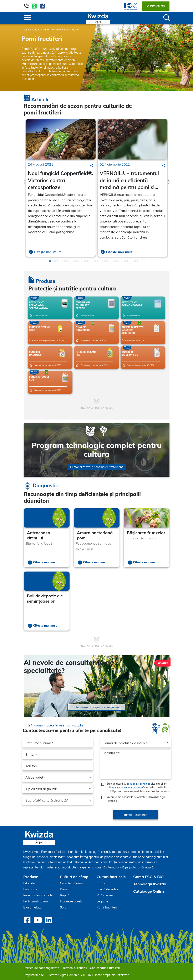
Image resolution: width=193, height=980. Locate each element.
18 (107, 261)
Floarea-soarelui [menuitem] (72, 901)
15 (97, 261)
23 (123, 261)
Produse (31, 877)
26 (133, 261)
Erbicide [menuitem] (29, 883)
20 (113, 261)
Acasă (25, 30)
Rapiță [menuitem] (65, 895)
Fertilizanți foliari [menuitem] (36, 901)
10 (80, 261)
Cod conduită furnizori (105, 968)
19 (110, 261)
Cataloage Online (149, 891)
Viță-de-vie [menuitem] (105, 895)
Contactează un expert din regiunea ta (97, 707)
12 (87, 261)
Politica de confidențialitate (127, 787)
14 (93, 261)
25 (130, 261)
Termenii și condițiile (139, 784)
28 (140, 261)
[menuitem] (128, 6)
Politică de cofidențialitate (41, 968)
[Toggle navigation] (27, 18)
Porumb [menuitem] (66, 889)
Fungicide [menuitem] (30, 889)
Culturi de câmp (74, 877)
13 (90, 261)
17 (103, 261)
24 (127, 261)
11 (83, 261)
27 (137, 261)
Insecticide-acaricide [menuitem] (38, 895)
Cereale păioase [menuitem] (72, 883)
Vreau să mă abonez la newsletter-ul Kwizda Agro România (136, 799)
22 (120, 261)
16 (100, 261)
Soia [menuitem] (63, 907)
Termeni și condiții (75, 968)
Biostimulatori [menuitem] (33, 907)
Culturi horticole (52, 30)
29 (143, 261)
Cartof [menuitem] (101, 883)
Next (169, 182)
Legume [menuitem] (102, 901)
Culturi (36, 30)
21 (117, 261)
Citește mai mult (47, 252)
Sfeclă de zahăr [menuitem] (108, 889)
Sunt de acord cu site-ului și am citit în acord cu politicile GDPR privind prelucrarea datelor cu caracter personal (138, 787)
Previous (24, 182)
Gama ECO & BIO (148, 877)
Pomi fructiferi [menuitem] (107, 907)
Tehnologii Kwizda (150, 884)
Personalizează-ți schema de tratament (96, 467)
